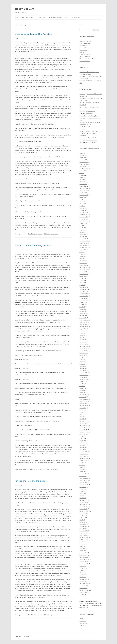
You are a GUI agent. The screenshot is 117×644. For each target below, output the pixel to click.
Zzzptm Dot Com (24, 9)
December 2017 (84, 373)
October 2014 (83, 456)
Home (16, 17)
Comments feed (84, 623)
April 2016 (82, 417)
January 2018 (83, 371)
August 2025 (83, 171)
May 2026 (82, 153)
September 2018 (84, 353)
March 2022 (83, 261)
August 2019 (83, 329)
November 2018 (84, 349)
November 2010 (84, 559)
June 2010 (82, 570)
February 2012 (83, 526)
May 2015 (82, 441)
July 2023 (82, 226)
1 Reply (17, 38)
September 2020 (84, 300)
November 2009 (84, 586)
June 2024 (82, 201)
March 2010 (83, 577)
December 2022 (84, 241)
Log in (81, 619)
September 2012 (84, 511)
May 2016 (82, 414)
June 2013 (82, 491)
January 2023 (83, 239)
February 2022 (83, 263)
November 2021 (84, 270)
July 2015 (82, 436)
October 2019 (83, 324)
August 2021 (83, 276)
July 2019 (82, 331)
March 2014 (83, 472)
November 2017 (84, 375)
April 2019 (82, 338)
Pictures (82, 48)
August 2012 (83, 513)
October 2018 (83, 351)
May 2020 (82, 309)
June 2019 (82, 333)
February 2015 (83, 447)
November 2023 (84, 217)
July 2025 (82, 173)
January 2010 (83, 581)
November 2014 (84, 454)
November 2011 (84, 533)
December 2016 (84, 399)
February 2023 (83, 237)
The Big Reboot (84, 54)
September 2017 (84, 379)
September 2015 (84, 432)
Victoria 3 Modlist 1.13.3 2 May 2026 (89, 72)
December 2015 (84, 425)
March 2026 (83, 158)
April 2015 (82, 443)
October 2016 (83, 403)
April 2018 (82, 364)
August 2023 (83, 223)
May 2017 (82, 388)
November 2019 (84, 322)
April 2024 (82, 206)
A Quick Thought (84, 78)
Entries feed (83, 621)
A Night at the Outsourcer (94, 131)
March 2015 (83, 445)
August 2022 (83, 250)
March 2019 (83, 340)
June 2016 (82, 412)
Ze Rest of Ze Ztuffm (85, 61)
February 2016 (83, 421)
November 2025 (84, 164)
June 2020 (82, 307)
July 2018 (82, 357)
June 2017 (82, 386)
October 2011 (83, 535)
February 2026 (83, 160)
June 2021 (82, 281)
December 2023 (84, 215)
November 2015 (84, 428)
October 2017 (83, 377)
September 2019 (84, 327)
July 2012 (82, 515)
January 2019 (83, 344)
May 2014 (82, 467)
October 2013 (83, 483)
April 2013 (82, 496)
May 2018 (82, 362)
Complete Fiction (33, 234)
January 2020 (83, 318)
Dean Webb (41, 17)
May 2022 (82, 256)
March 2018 (83, 366)
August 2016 (83, 408)
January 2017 (83, 397)
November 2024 (84, 190)
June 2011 (82, 544)
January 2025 (83, 186)
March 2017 (83, 392)
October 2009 (83, 588)
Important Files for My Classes (58, 17)
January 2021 (83, 291)
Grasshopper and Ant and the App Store (33, 34)
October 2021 (83, 272)
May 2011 (82, 546)
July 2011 (82, 542)
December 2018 (84, 346)
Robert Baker (83, 133)
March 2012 (83, 524)
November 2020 (84, 296)
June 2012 (82, 518)
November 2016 (84, 401)
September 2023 (84, 221)
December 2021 (84, 267)
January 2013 (83, 502)
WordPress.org (84, 625)
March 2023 (83, 234)
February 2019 (83, 342)
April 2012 (82, 522)
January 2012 (83, 529)
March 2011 (83, 551)
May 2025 (82, 177)
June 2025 (82, 175)
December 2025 (84, 162)
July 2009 (82, 595)
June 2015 (82, 439)
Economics (82, 46)
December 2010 (84, 557)
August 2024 (83, 197)
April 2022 (82, 259)
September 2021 (84, 274)
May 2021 (82, 283)
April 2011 (82, 548)
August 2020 (83, 302)
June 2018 (82, 360)
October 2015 (83, 430)
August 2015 (83, 434)
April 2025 (82, 180)
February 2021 (83, 289)
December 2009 (84, 584)
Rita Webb (82, 127)
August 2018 (83, 355)
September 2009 (84, 590)
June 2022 (82, 254)
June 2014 (82, 465)
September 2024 (84, 195)
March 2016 (83, 419)
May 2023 (82, 230)
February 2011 (83, 553)
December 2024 (84, 188)
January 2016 (83, 423)
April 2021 (82, 285)
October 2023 (83, 219)
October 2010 (83, 562)
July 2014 (82, 463)
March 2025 (83, 182)
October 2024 (83, 193)
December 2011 (84, 531)
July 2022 (82, 252)
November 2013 (84, 480)
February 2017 (83, 395)
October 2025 (83, 166)
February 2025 (83, 184)
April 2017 (82, 390)
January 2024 (83, 212)
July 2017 (82, 384)
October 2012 (83, 509)
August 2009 (83, 592)
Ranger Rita (83, 116)
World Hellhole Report (86, 59)
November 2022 (84, 243)
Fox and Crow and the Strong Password (33, 245)
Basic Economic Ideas (28, 17)
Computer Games (84, 43)
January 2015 (83, 450)
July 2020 (82, 305)
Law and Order (92, 142)
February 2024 (83, 210)
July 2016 (82, 410)
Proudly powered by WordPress (23, 636)
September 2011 (84, 537)
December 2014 (84, 452)
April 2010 (82, 575)
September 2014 (84, 458)
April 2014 (82, 469)
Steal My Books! (76, 17)
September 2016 (84, 406)
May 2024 (82, 204)
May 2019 (82, 335)
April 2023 (82, 232)
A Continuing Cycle (93, 116)
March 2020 (83, 313)
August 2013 (83, 487)
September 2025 (84, 169)
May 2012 (82, 520)
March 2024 (83, 208)
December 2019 (84, 320)
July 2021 (82, 278)
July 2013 (82, 489)
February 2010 (83, 579)
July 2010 (82, 568)
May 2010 (82, 573)
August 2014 (83, 461)
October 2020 (83, 298)
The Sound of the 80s (85, 74)
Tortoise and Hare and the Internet (31, 481)
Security (40, 234)
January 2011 (83, 555)
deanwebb (55, 234)
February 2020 (83, 316)
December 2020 (84, 294)
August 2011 (83, 540)
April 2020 (82, 311)
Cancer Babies (91, 111)
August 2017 (83, 382)
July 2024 (82, 199)
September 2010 (84, 564)
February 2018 (83, 368)
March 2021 (83, 287)
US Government (84, 57)
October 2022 (83, 245)
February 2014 (83, 474)
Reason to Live (83, 50)
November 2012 (84, 507)
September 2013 (84, 485)
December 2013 (84, 478)
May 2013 (82, 493)
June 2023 (82, 228)
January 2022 (83, 265)
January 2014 (83, 476)
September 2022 (84, 248)
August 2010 (83, 566)
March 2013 (83, 498)
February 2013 (83, 500)
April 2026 (82, 155)
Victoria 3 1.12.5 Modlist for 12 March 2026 (91, 76)
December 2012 (84, 504)
